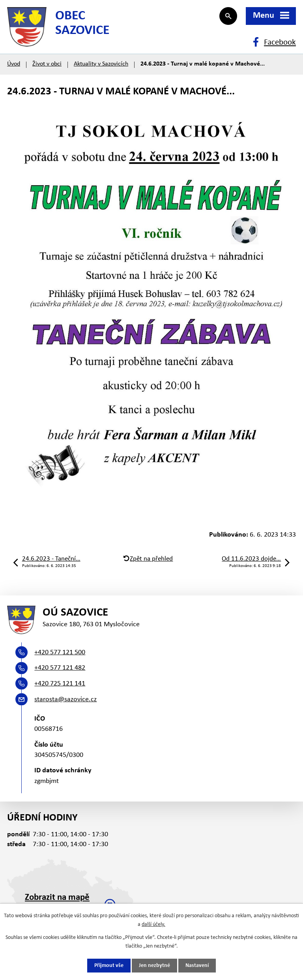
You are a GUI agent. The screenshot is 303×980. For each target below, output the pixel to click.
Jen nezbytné (154, 966)
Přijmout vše (109, 966)
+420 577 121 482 (60, 668)
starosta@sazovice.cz (65, 699)
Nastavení (197, 966)
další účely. (153, 925)
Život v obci (47, 64)
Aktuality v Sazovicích (101, 64)
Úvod (14, 64)
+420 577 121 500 (60, 652)
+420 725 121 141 (60, 684)
